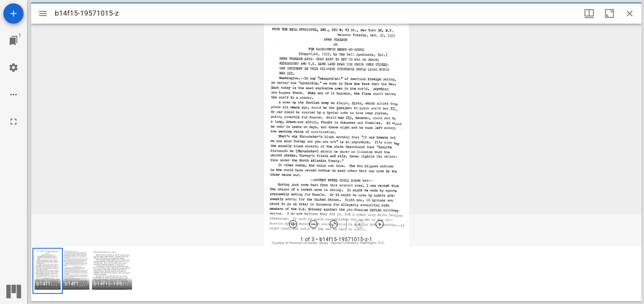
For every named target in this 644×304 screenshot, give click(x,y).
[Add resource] (13, 14)
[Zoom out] (313, 224)
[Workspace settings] (13, 68)
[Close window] (630, 14)
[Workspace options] (13, 95)
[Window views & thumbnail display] (589, 14)
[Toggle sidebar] (43, 14)
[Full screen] (13, 122)
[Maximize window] (609, 14)
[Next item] (380, 224)
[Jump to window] (13, 41)
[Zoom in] (293, 224)
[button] (48, 271)
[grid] (336, 274)
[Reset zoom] (334, 224)
